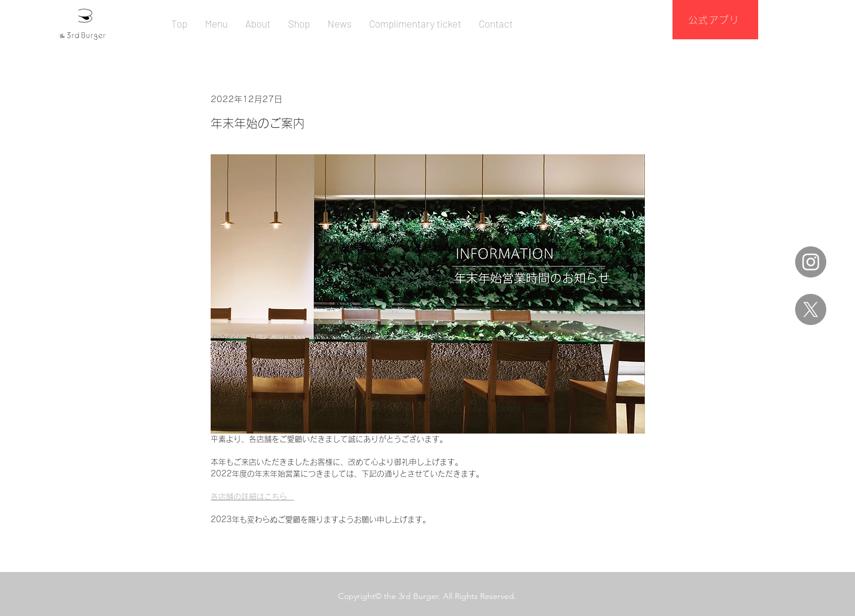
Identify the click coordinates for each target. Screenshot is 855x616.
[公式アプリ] (715, 20)
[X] (811, 309)
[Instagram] (811, 262)
